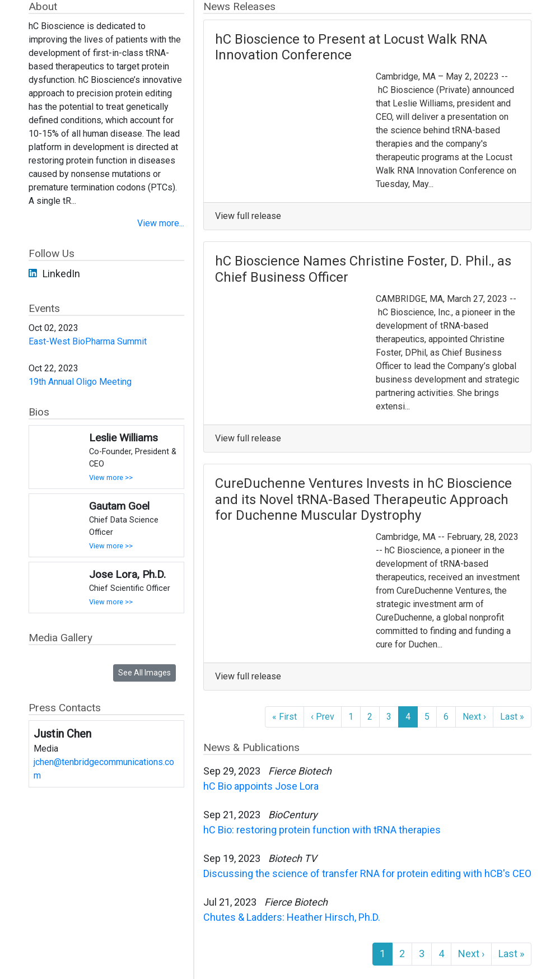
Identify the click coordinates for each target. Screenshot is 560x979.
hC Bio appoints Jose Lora (261, 786)
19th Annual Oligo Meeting (80, 382)
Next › (474, 717)
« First (284, 717)
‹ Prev (323, 717)
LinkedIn (61, 274)
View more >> (111, 477)
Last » (512, 717)
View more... (161, 223)
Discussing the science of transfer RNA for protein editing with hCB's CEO (367, 873)
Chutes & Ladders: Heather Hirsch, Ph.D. (292, 917)
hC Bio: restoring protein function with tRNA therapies (322, 830)
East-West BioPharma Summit (88, 341)
